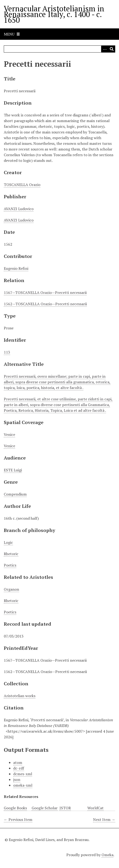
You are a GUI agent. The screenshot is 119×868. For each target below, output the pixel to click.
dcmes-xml (23, 774)
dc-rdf (19, 768)
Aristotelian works (20, 696)
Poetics (10, 565)
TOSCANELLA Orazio (22, 185)
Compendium (15, 494)
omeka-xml (23, 785)
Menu (9, 34)
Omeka (107, 855)
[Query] (59, 49)
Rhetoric (11, 554)
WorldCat (96, 808)
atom (18, 762)
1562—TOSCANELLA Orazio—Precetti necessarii (45, 304)
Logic (8, 542)
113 (7, 352)
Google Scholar (45, 808)
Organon (11, 589)
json (17, 779)
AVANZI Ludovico (19, 209)
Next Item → (104, 819)
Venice (9, 434)
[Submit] (112, 49)
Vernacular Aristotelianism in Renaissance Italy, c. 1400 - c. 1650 (54, 14)
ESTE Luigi (13, 470)
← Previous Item (18, 819)
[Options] (105, 49)
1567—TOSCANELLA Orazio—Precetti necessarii (45, 292)
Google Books (15, 808)
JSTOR (65, 808)
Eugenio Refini (16, 268)
